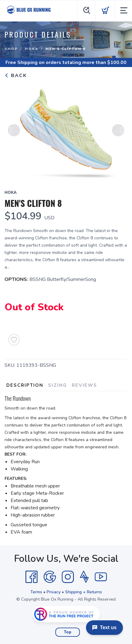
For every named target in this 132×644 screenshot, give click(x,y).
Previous (14, 131)
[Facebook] (31, 577)
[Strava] (84, 577)
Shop (11, 49)
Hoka (32, 49)
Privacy (54, 592)
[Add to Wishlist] (14, 340)
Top (68, 632)
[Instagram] (68, 577)
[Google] (50, 577)
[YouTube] (101, 577)
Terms (36, 592)
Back (16, 76)
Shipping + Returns (84, 592)
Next (118, 131)
